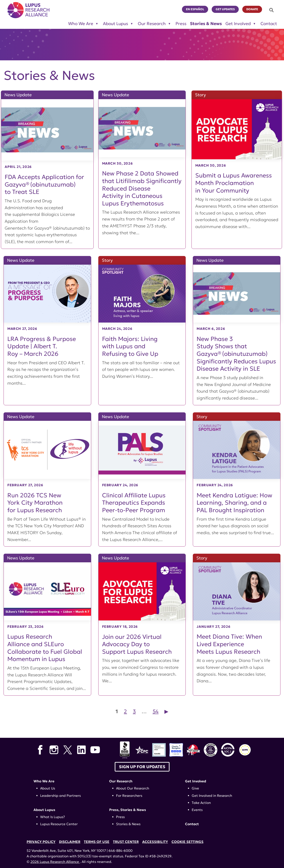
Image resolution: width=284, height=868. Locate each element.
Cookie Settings (187, 842)
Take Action (201, 803)
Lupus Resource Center (59, 824)
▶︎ (166, 711)
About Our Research (133, 788)
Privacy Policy (41, 842)
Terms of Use (97, 842)
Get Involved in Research (212, 796)
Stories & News (206, 24)
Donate (252, 9)
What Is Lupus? (53, 817)
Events (197, 810)
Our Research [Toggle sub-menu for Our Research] (152, 24)
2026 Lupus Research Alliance (55, 862)
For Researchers (129, 796)
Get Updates (225, 9)
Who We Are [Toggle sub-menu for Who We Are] (81, 24)
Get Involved (196, 781)
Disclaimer (70, 842)
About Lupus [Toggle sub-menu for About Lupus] (115, 24)
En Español (195, 9)
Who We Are (44, 781)
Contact (269, 24)
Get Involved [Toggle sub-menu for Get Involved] (238, 24)
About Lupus (44, 810)
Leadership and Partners (60, 796)
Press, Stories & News (128, 810)
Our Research (121, 781)
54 (156, 711)
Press (181, 24)
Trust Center (126, 842)
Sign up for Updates (142, 767)
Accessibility (155, 842)
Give (195, 788)
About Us (48, 788)
